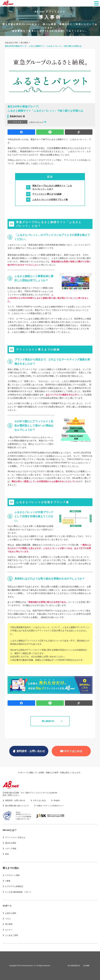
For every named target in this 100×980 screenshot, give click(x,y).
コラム (8, 919)
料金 (7, 854)
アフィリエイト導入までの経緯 (47, 194)
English (57, 800)
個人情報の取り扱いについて (17, 806)
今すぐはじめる (71, 751)
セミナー (9, 930)
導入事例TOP (50, 721)
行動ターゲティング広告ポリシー (50, 806)
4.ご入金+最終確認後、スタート (18, 892)
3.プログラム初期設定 (14, 886)
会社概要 (86, 966)
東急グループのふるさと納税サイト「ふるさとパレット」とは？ (52, 187)
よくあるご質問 (12, 935)
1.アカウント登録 (12, 875)
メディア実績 (11, 849)
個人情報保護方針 (74, 966)
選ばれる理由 (11, 843)
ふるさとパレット (36, 122)
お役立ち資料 (11, 913)
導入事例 (9, 924)
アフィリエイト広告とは (15, 837)
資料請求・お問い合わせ (29, 751)
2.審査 (8, 881)
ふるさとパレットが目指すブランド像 (50, 200)
